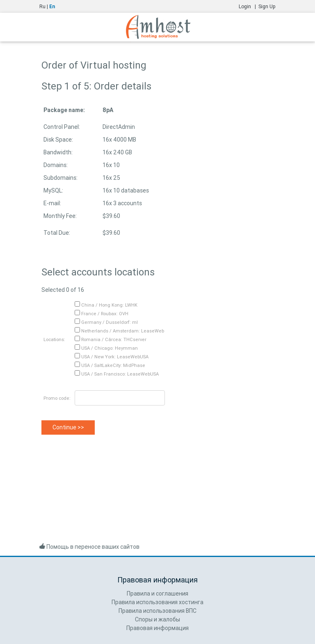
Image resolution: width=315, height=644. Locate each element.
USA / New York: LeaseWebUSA (112, 357)
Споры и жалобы (157, 619)
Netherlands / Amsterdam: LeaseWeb (119, 331)
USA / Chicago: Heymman (106, 348)
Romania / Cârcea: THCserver (111, 339)
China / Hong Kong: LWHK (106, 305)
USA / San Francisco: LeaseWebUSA (117, 374)
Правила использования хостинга (157, 602)
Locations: (54, 339)
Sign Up (267, 6)
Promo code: (57, 398)
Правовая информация (157, 628)
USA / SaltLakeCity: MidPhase (110, 365)
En (52, 6)
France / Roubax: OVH (102, 314)
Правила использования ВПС (157, 611)
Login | (249, 6)
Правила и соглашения (157, 594)
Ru (42, 6)
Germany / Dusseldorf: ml (106, 322)
